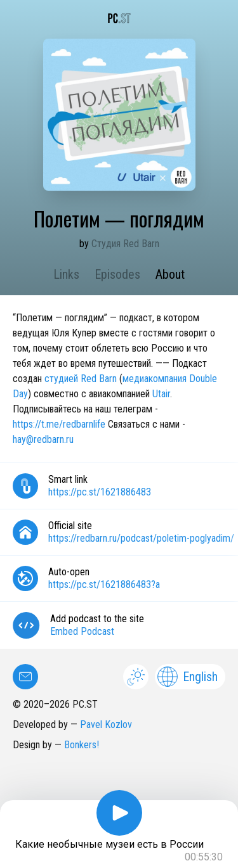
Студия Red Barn (125, 244)
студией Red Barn (81, 379)
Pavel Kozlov (106, 724)
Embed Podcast (82, 631)
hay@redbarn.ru (43, 439)
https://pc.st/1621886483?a (104, 584)
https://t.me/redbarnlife (59, 424)
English (188, 677)
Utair (161, 394)
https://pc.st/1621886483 (100, 492)
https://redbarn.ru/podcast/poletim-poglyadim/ (141, 538)
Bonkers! (82, 745)
